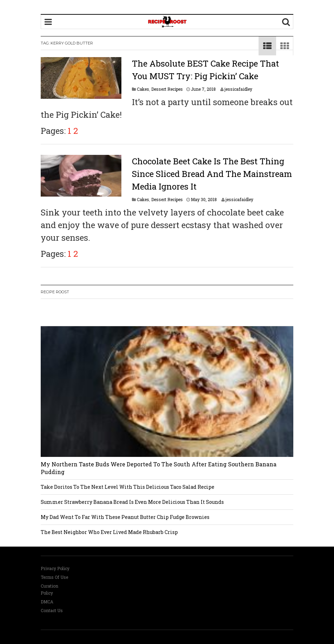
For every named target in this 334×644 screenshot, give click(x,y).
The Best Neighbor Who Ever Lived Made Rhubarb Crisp (109, 532)
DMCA (47, 602)
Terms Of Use (54, 577)
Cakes (143, 89)
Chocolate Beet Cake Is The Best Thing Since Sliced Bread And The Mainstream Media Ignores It (212, 174)
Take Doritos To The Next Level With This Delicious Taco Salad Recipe (128, 487)
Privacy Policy (55, 568)
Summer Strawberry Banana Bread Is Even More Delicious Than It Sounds (132, 502)
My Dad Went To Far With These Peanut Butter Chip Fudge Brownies (125, 517)
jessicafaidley (238, 89)
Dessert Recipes (167, 89)
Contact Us (52, 610)
